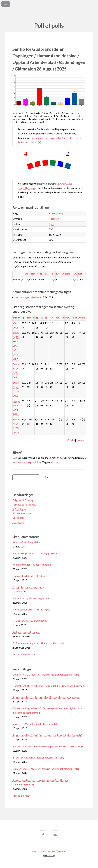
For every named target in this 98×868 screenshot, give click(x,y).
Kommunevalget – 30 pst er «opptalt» (32, 565)
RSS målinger (19, 509)
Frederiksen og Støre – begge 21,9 (31, 598)
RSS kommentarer (22, 513)
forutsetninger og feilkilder (27, 462)
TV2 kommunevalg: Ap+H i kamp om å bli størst (38, 643)
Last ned (81, 440)
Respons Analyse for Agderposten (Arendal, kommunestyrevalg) (46, 697)
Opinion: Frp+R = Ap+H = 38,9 (29, 576)
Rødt (81, 274)
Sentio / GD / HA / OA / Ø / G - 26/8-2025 (17, 346)
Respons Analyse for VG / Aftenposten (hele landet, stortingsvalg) (47, 735)
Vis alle (71, 440)
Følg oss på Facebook (24, 505)
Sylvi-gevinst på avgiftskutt (27, 542)
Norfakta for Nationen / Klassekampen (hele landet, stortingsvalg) (48, 746)
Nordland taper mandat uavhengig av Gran (35, 553)
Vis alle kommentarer (24, 654)
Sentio (52, 224)
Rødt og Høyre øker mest (26, 632)
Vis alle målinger (21, 796)
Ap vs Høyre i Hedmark (29, 297)
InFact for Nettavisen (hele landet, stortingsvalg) (38, 757)
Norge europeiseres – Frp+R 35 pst (31, 609)
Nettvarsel (18, 522)
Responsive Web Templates (54, 851)
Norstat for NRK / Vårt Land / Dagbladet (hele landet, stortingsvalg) (49, 686)
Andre (82, 318)
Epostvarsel (19, 518)
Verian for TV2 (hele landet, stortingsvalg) (35, 724)
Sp (52, 274)
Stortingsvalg (56, 213)
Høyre (34, 274)
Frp (41, 274)
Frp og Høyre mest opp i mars (28, 587)
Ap (27, 274)
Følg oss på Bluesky (23, 500)
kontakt (57, 462)
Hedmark (54, 219)
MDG (74, 274)
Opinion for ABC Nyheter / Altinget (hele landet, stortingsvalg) (46, 675)
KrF (58, 274)
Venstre (66, 274)
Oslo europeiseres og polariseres (30, 621)
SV (46, 274)
